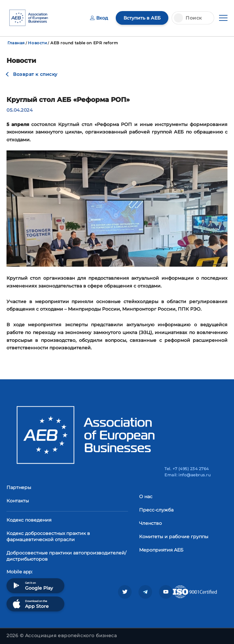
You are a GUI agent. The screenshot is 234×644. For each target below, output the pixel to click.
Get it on (32, 586)
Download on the (30, 604)
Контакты (18, 501)
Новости (37, 43)
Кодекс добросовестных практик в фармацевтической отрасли (48, 536)
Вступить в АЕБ (142, 18)
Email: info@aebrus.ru (188, 475)
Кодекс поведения (29, 520)
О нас (146, 497)
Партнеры (19, 487)
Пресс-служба (156, 510)
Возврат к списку (35, 74)
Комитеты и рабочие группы (174, 537)
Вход (99, 18)
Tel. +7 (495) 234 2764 (187, 469)
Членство (150, 523)
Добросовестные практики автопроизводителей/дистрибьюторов (66, 556)
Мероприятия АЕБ (161, 550)
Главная (16, 43)
